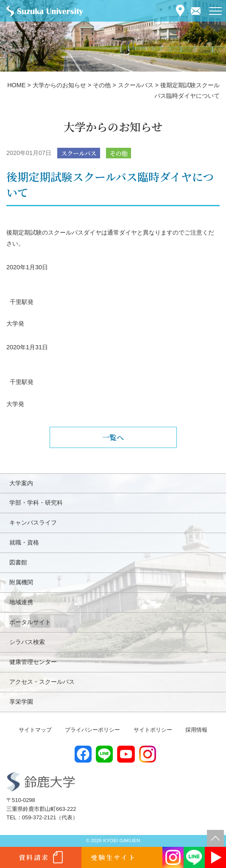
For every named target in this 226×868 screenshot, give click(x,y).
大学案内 (21, 483)
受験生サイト (113, 857)
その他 (119, 153)
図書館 (18, 562)
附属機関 (21, 582)
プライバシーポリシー (92, 730)
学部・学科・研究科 (36, 503)
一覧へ (113, 437)
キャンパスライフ (33, 522)
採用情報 (196, 730)
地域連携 (21, 602)
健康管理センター (33, 662)
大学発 (15, 323)
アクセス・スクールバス (42, 682)
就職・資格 (24, 542)
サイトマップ (35, 730)
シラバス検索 (27, 642)
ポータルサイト (30, 622)
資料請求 (34, 857)
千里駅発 (22, 302)
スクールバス (79, 153)
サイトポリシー (153, 730)
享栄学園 (21, 702)
